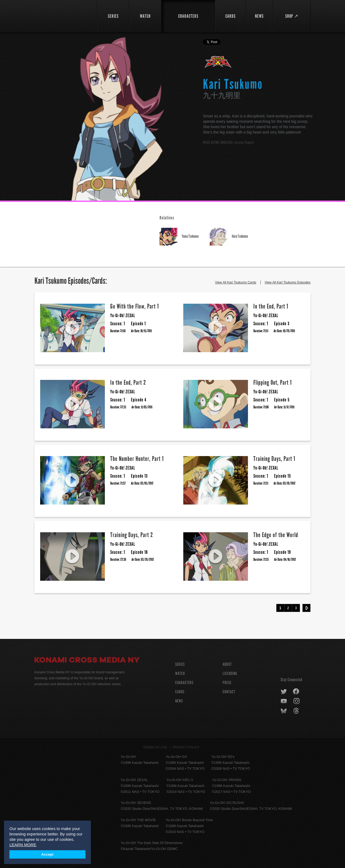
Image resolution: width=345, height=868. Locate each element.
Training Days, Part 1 (274, 459)
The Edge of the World (276, 535)
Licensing (230, 673)
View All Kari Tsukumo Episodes (288, 282)
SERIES (180, 664)
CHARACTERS (184, 683)
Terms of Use (155, 747)
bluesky (284, 711)
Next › (306, 608)
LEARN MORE (23, 845)
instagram (297, 701)
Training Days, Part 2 (132, 535)
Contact (229, 692)
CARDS (180, 692)
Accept (47, 854)
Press (227, 683)
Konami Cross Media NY (87, 661)
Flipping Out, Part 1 (273, 382)
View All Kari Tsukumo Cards (236, 282)
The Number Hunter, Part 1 (137, 459)
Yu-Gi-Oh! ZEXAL (218, 64)
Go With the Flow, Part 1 (135, 306)
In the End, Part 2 (128, 382)
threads (297, 711)
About (227, 664)
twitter (284, 692)
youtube (284, 701)
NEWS (179, 701)
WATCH (180, 673)
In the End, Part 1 (271, 306)
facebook (296, 692)
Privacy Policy (186, 747)
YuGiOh (63, 15)
